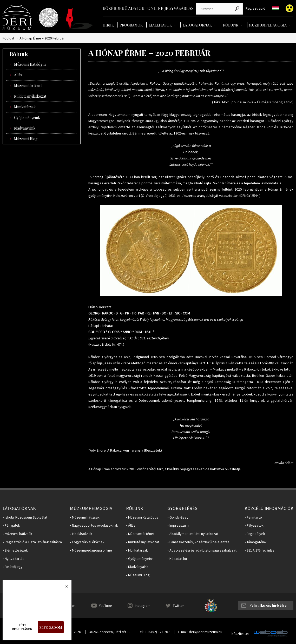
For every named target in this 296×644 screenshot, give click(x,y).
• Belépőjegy (13, 567)
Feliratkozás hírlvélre (268, 605)
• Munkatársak (137, 550)
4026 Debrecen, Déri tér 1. (110, 632)
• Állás (131, 525)
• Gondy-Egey (178, 517)
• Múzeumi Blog (138, 575)
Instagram (143, 606)
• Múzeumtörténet (140, 534)
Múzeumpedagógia (268, 25)
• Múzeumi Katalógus (142, 517)
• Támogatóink (256, 542)
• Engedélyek (255, 534)
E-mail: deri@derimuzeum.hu (200, 632)
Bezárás (64, 588)
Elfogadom (51, 627)
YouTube (106, 606)
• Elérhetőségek (15, 550)
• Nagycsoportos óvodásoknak (94, 525)
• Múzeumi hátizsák (17, 534)
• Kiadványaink (137, 567)
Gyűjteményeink (27, 118)
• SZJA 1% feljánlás (259, 550)
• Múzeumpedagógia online (91, 550)
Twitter (178, 606)
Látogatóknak (197, 25)
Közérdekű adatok (124, 8)
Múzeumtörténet (28, 86)
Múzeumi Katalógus (30, 64)
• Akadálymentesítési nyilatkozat (193, 534)
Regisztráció (255, 8)
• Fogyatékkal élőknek (87, 542)
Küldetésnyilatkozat (30, 96)
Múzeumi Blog (26, 139)
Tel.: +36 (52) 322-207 (154, 632)
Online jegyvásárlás (170, 8)
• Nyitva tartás (14, 559)
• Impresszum (178, 525)
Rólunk (231, 25)
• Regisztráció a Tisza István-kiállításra (32, 542)
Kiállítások (160, 25)
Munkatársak (25, 107)
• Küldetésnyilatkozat (143, 542)
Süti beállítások (22, 627)
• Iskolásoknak (81, 534)
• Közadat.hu (177, 559)
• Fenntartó (253, 517)
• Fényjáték (11, 525)
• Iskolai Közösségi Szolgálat (25, 517)
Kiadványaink (25, 128)
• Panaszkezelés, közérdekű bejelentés (198, 542)
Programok (131, 25)
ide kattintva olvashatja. (223, 469)
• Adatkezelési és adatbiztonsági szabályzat (202, 550)
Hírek (108, 25)
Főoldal (8, 38)
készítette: (240, 634)
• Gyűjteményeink (140, 559)
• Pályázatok (254, 525)
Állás (18, 75)
